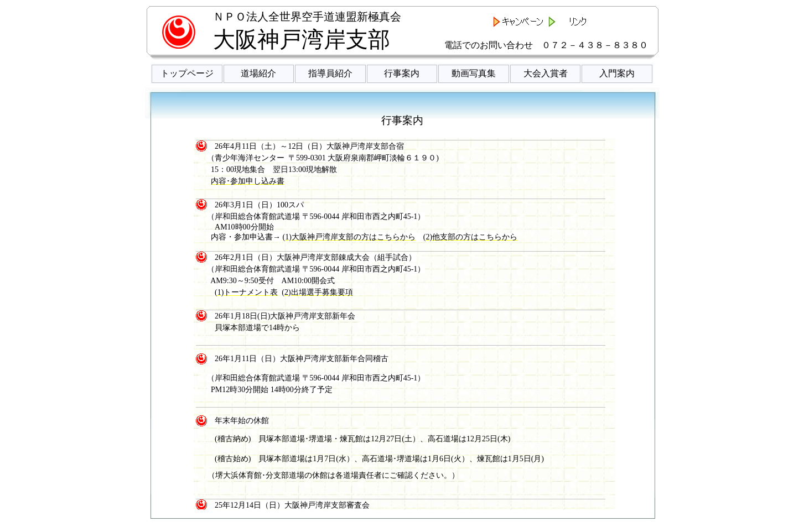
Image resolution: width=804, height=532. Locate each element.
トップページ (187, 73)
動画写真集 (474, 73)
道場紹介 (258, 73)
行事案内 (402, 73)
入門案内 (617, 73)
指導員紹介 (330, 73)
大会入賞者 (546, 73)
